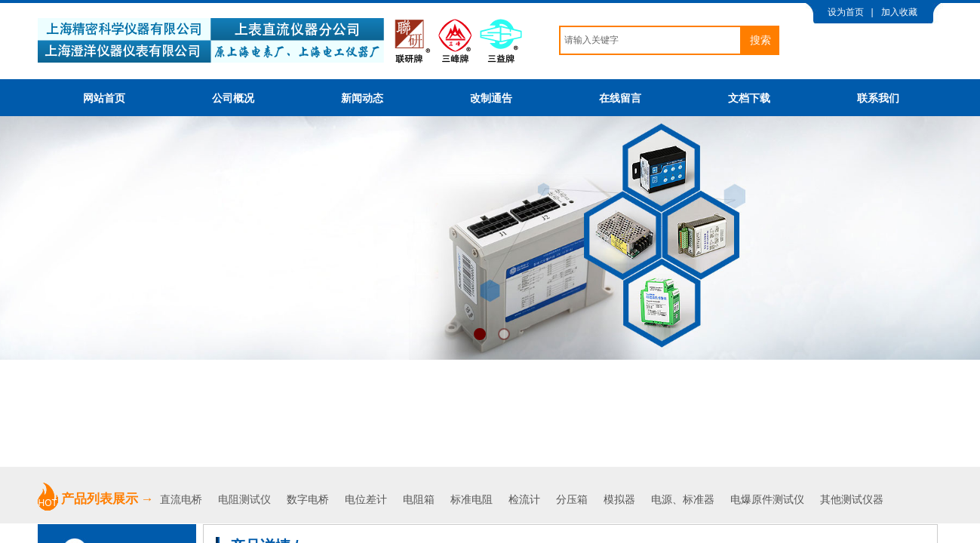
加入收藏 (899, 12)
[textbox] (650, 40)
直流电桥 (183, 500)
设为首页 (846, 12)
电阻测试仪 (244, 500)
